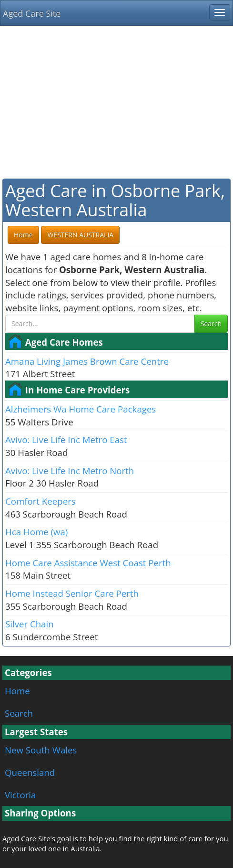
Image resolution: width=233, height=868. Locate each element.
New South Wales (41, 750)
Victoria (20, 795)
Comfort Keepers (41, 501)
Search (211, 323)
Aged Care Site (32, 13)
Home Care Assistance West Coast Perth (88, 563)
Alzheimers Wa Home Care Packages (81, 409)
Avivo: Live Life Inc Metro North (70, 471)
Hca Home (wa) (36, 532)
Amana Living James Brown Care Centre (87, 361)
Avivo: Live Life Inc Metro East (66, 439)
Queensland (30, 772)
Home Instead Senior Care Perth (72, 593)
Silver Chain (30, 624)
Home (17, 691)
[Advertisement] (116, 102)
